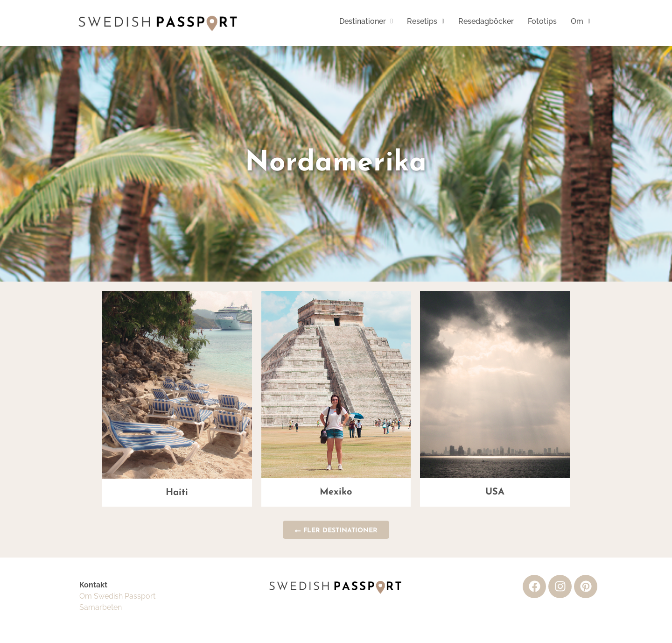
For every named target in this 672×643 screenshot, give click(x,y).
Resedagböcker (486, 21)
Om (581, 21)
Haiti (177, 493)
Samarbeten (101, 607)
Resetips (426, 21)
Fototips (542, 21)
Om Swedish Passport (117, 596)
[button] (366, 21)
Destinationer (366, 21)
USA (495, 492)
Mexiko (336, 492)
